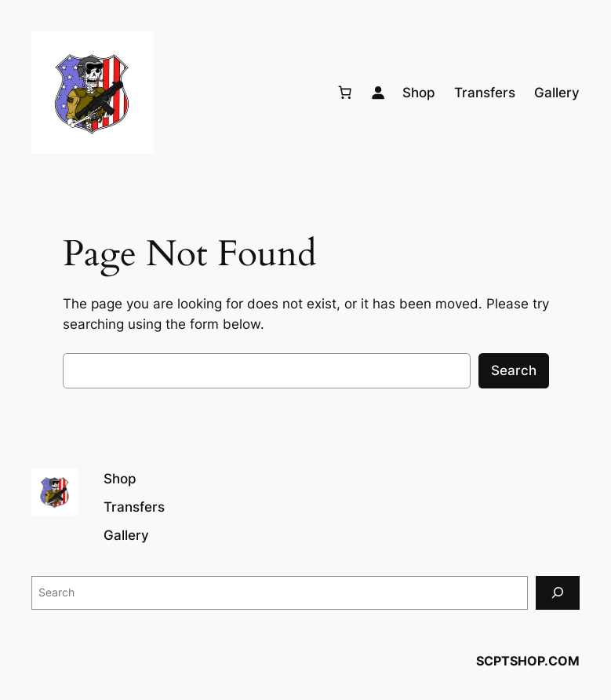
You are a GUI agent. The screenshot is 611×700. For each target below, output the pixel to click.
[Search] (558, 593)
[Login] (378, 93)
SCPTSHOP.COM (528, 661)
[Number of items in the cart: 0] (345, 93)
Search (514, 370)
